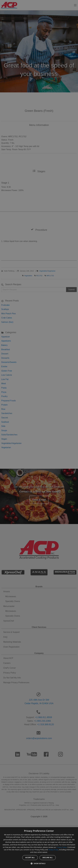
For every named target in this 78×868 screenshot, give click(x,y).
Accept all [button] (30, 858)
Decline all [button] (48, 858)
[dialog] (39, 848)
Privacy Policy (61, 847)
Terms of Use (53, 850)
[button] (39, 863)
